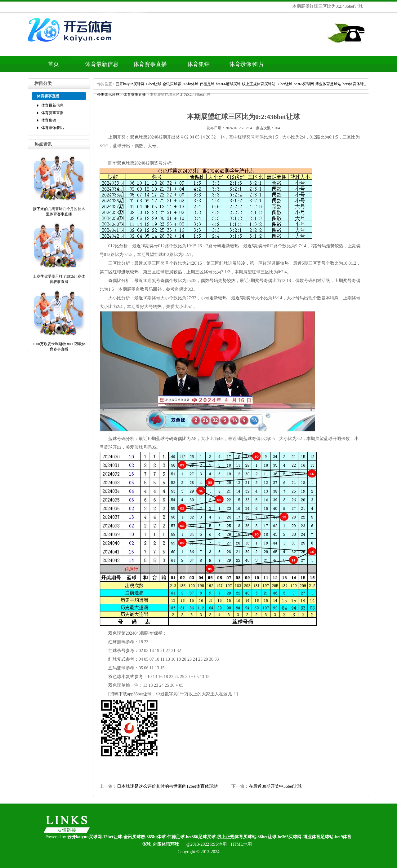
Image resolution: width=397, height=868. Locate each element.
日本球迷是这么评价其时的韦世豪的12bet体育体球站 (167, 786)
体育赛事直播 (150, 64)
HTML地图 (241, 844)
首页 (53, 64)
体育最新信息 (102, 64)
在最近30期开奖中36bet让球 (275, 786)
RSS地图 (219, 844)
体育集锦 (198, 64)
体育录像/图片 (247, 64)
